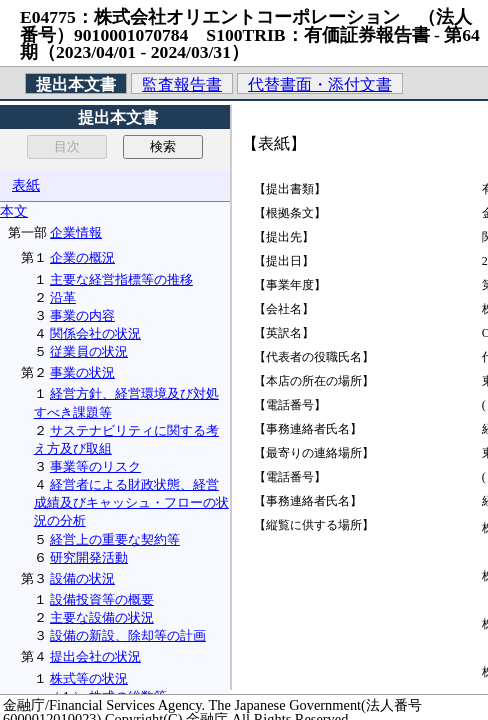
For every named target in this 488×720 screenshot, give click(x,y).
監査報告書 (182, 84)
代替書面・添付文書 (320, 84)
